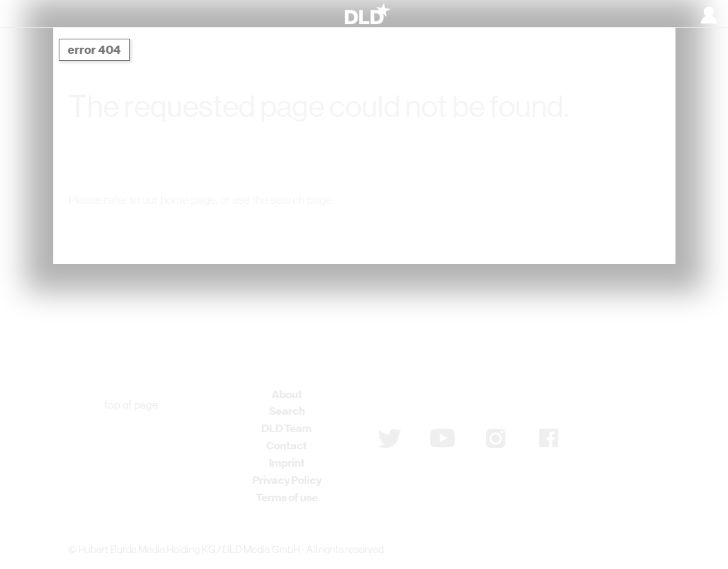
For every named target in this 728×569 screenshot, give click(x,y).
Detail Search (509, 228)
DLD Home (210, 228)
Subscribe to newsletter (452, 402)
